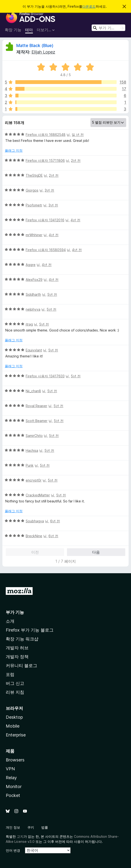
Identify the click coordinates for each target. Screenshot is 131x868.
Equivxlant (34, 350)
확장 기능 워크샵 (22, 639)
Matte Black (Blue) (35, 45)
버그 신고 (15, 683)
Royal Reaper (36, 406)
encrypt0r (34, 480)
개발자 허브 (17, 648)
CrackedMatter (38, 495)
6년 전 (55, 521)
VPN (10, 769)
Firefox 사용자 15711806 (45, 160)
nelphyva (33, 309)
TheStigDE (34, 175)
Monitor (14, 787)
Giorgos (32, 190)
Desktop (14, 717)
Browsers (15, 760)
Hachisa (32, 450)
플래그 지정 (14, 150)
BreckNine (34, 536)
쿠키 (31, 827)
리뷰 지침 (15, 692)
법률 (45, 827)
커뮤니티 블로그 (21, 666)
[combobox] (108, 28)
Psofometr (34, 205)
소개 (10, 621)
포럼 (10, 674)
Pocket (13, 795)
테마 (29, 30)
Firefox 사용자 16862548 (46, 135)
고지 (20, 836)
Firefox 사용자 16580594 (46, 250)
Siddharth (33, 294)
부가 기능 (15, 612)
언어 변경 (13, 850)
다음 (96, 552)
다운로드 (89, 6)
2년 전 (76, 160)
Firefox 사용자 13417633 (45, 376)
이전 (35, 552)
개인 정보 (13, 827)
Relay (11, 778)
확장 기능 (13, 30)
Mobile (13, 726)
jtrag (29, 324)
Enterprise (16, 735)
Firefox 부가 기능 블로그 (30, 630)
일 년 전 (78, 135)
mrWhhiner (34, 235)
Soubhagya (35, 521)
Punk (30, 465)
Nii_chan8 (33, 391)
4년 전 (75, 220)
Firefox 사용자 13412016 (45, 220)
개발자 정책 (17, 657)
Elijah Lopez (43, 52)
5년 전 (52, 294)
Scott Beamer (37, 421)
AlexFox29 (34, 280)
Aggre (31, 265)
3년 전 (49, 190)
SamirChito (34, 436)
